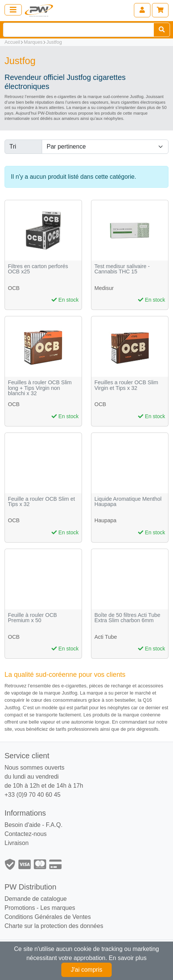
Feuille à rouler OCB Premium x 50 (32, 618)
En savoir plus (128, 958)
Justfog (54, 42)
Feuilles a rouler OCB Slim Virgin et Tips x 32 (126, 385)
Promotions (20, 908)
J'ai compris (86, 970)
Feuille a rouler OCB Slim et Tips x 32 (41, 502)
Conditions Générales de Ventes (48, 917)
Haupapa (105, 520)
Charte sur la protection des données (54, 926)
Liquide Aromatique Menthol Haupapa (128, 502)
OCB (14, 288)
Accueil (12, 42)
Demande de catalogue (36, 899)
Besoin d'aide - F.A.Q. (33, 825)
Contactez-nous (26, 834)
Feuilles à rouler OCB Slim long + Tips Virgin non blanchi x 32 (40, 388)
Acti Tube (106, 637)
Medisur (104, 288)
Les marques (58, 908)
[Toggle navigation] (13, 10)
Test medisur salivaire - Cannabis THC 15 (122, 269)
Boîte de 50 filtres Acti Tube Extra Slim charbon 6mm (127, 618)
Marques (33, 42)
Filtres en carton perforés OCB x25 (38, 269)
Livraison (17, 843)
